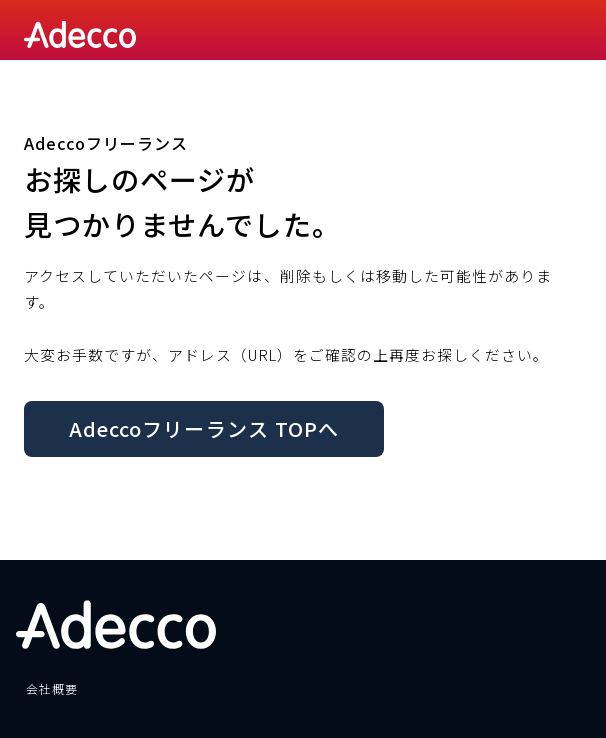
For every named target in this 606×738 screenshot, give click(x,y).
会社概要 (52, 688)
